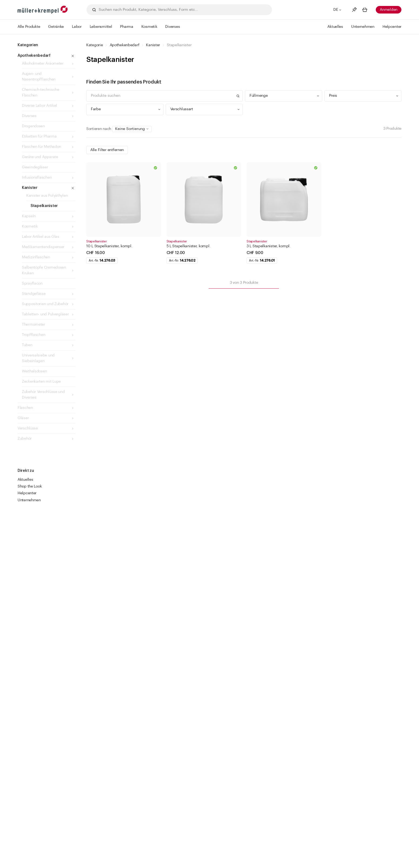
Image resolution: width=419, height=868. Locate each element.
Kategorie (94, 45)
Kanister (153, 45)
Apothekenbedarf (125, 45)
